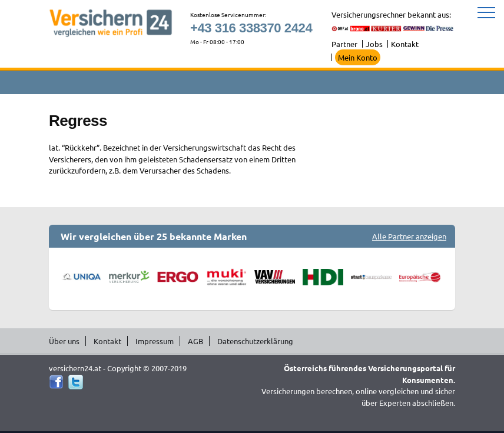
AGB (195, 341)
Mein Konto (358, 57)
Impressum (155, 341)
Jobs (374, 44)
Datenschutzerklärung (255, 341)
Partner (344, 44)
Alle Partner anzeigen (409, 236)
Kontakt (405, 44)
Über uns (64, 341)
